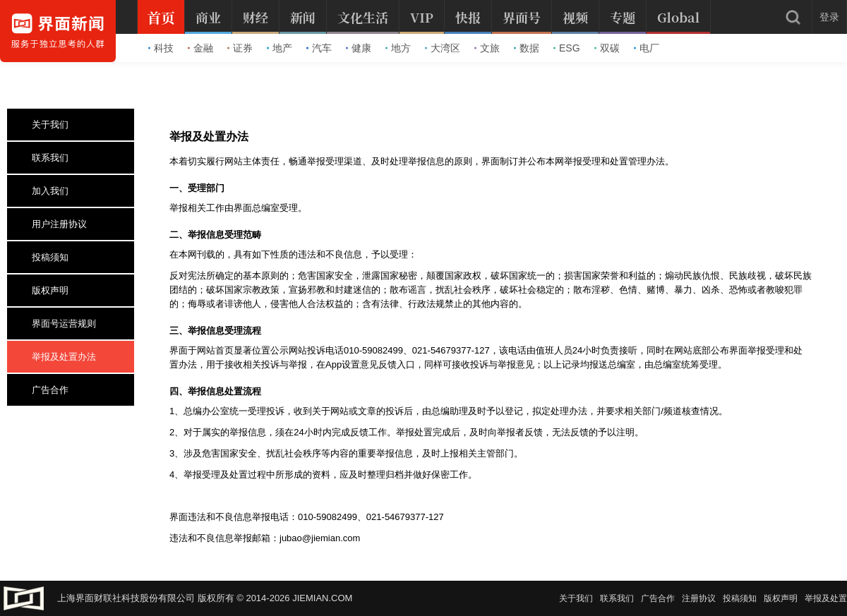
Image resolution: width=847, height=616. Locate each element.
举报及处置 (826, 598)
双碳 (607, 48)
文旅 (487, 48)
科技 (161, 48)
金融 (200, 48)
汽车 (319, 48)
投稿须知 (43, 257)
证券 (240, 48)
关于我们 (43, 125)
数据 (527, 48)
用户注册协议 (53, 224)
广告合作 (43, 390)
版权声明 (43, 290)
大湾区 (443, 48)
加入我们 (43, 191)
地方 (398, 48)
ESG (567, 48)
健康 (359, 48)
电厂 (647, 48)
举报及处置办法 (57, 357)
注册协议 (699, 598)
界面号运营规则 (57, 324)
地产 (280, 48)
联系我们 (43, 158)
